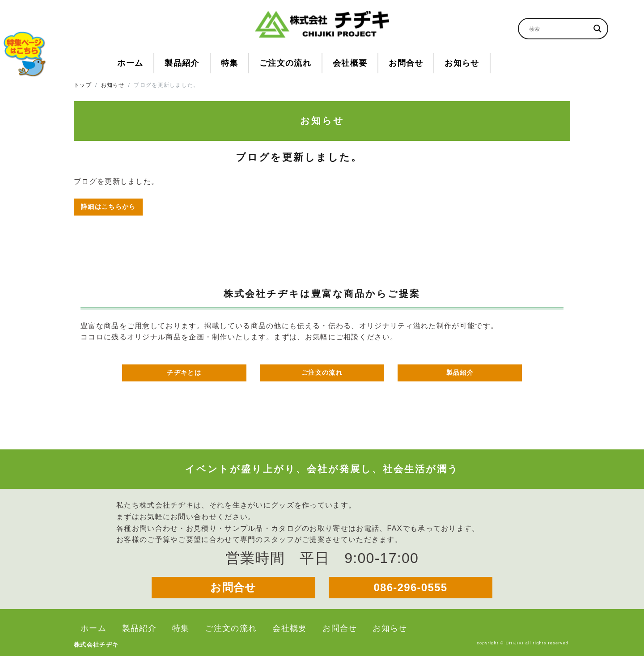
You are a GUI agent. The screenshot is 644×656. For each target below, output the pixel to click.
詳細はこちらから (108, 207)
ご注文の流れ (322, 372)
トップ (83, 85)
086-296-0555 (410, 587)
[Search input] (559, 29)
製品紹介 (460, 372)
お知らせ (113, 85)
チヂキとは (184, 372)
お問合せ (233, 587)
